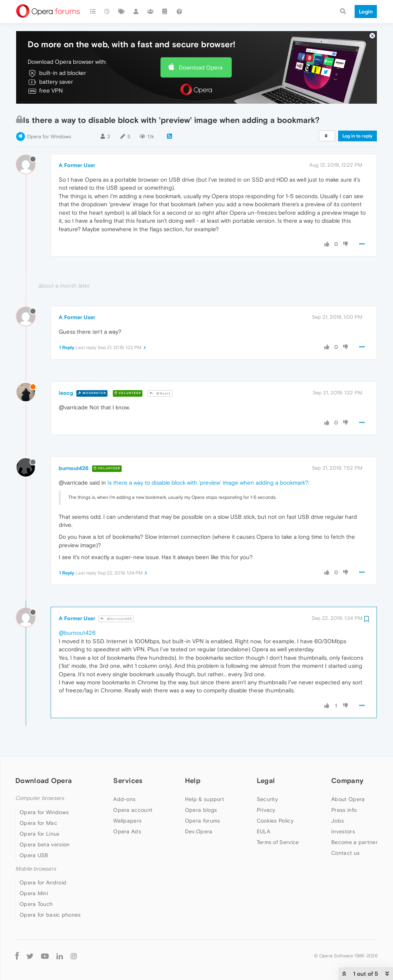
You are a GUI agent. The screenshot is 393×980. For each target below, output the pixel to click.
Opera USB (34, 855)
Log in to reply (357, 136)
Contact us (345, 853)
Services (128, 781)
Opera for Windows (49, 137)
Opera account (133, 810)
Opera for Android (43, 882)
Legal (266, 781)
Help (193, 781)
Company (347, 781)
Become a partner (354, 842)
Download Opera (201, 67)
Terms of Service (278, 842)
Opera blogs (201, 810)
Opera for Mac (38, 823)
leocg (66, 393)
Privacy (266, 810)
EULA (263, 831)
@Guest (160, 393)
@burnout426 (116, 619)
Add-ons (124, 799)
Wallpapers (127, 821)
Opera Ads (127, 831)
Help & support (205, 799)
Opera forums (203, 821)
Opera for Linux (40, 834)
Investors (343, 831)
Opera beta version (45, 844)
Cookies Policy (275, 821)
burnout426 (74, 468)
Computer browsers (40, 798)
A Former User (77, 165)
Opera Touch (36, 904)
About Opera (348, 799)
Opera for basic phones (50, 915)
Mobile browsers (36, 869)
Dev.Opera (199, 831)
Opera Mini (34, 893)
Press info (344, 810)
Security (267, 799)
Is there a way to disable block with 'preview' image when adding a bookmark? (208, 483)
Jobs (338, 821)
